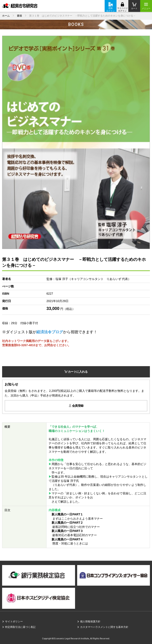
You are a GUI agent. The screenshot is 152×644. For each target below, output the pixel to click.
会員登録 (76, 406)
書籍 (19, 16)
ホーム (6, 16)
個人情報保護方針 (90, 622)
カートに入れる (76, 372)
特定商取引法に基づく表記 (20, 627)
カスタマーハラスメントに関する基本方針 (104, 627)
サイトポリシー (14, 622)
